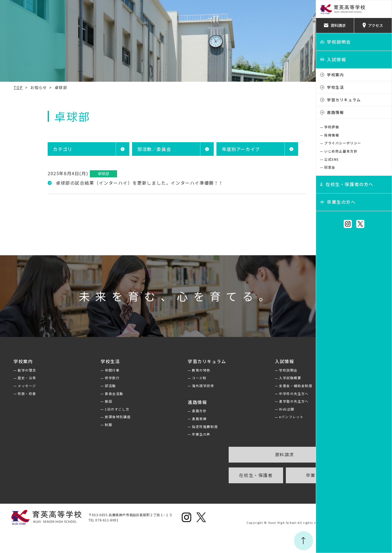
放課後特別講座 (103, 417)
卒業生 (285, 475)
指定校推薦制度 (185, 426)
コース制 (180, 378)
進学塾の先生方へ (269, 401)
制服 (94, 425)
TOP (9, 87)
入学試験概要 (265, 378)
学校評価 (332, 127)
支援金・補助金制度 (271, 386)
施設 (94, 401)
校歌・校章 (17, 394)
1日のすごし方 (102, 409)
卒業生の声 (182, 434)
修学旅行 (97, 378)
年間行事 (97, 370)
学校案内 (335, 75)
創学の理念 (17, 370)
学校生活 (335, 87)
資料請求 (256, 454)
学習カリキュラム (344, 100)
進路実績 (180, 419)
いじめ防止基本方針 (341, 151)
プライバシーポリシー (343, 143)
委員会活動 (99, 394)
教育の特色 (182, 370)
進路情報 (335, 112)
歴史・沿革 (17, 378)
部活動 (96, 386)
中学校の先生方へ (269, 394)
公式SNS (332, 159)
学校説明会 (264, 370)
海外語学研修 (183, 386)
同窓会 (330, 167)
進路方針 (180, 411)
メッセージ (17, 386)
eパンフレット (267, 417)
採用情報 (332, 135)
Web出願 (262, 409)
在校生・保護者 (227, 475)
